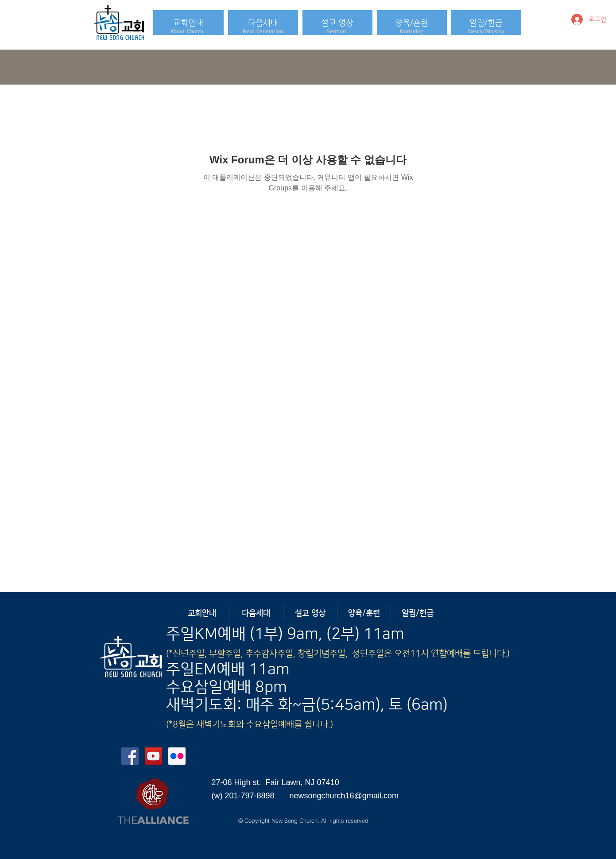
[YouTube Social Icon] (153, 756)
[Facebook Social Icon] (130, 756)
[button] (188, 23)
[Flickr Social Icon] (177, 756)
